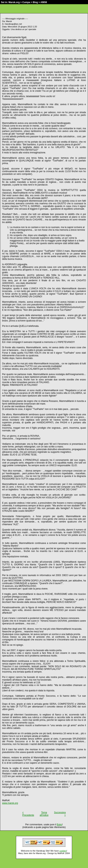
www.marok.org (10, 803)
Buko (59, 825)
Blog (35, 2)
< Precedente (28, 814)
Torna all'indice (44, 814)
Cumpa (26, 2)
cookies (63, 851)
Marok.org (14, 2)
